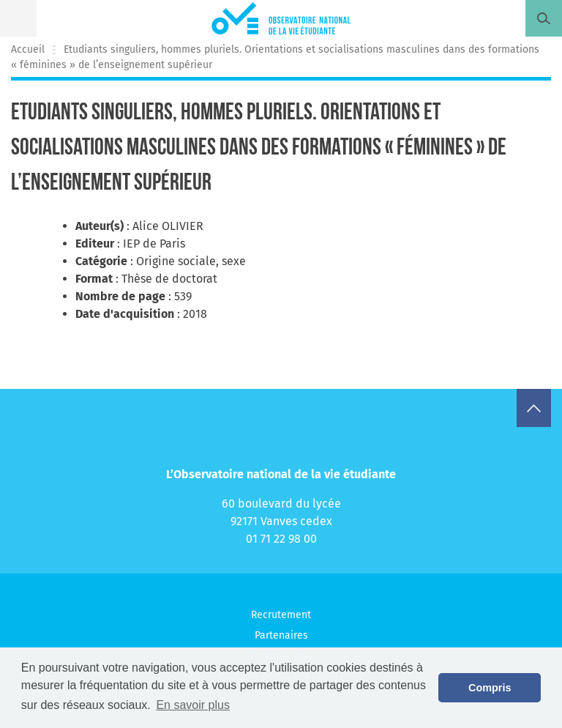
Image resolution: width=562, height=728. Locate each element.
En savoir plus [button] (193, 705)
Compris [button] (490, 688)
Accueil (28, 49)
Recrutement (281, 615)
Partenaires (281, 635)
